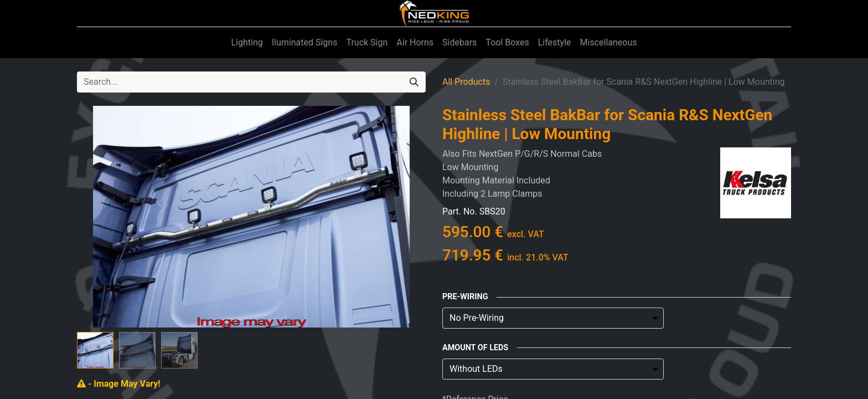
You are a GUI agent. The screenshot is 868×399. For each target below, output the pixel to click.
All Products (466, 82)
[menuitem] (247, 43)
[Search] (414, 82)
